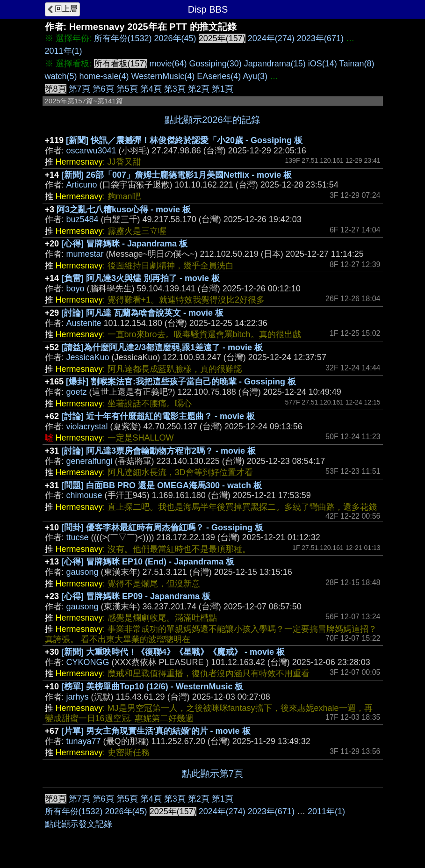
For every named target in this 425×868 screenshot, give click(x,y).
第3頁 (175, 89)
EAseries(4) (219, 76)
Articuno (82, 185)
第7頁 (79, 89)
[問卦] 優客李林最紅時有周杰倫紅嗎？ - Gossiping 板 (162, 528)
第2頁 (199, 89)
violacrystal (87, 427)
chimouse (84, 495)
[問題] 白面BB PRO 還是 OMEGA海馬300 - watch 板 (162, 485)
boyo (76, 289)
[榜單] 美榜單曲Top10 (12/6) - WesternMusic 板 (152, 687)
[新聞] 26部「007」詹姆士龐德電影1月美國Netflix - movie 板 (176, 175)
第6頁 (103, 89)
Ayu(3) (255, 76)
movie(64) (168, 64)
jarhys (78, 697)
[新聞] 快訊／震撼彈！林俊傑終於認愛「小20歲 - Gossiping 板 (184, 140)
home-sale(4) (104, 76)
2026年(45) (175, 38)
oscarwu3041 (91, 151)
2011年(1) (64, 51)
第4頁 (151, 89)
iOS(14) (323, 64)
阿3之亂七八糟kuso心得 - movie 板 (124, 210)
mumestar (85, 254)
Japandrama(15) (275, 64)
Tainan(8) (357, 64)
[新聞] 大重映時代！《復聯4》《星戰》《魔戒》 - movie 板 (173, 652)
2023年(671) (320, 38)
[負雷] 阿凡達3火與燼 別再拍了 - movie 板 (140, 278)
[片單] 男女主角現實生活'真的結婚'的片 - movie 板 (156, 731)
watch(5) (61, 76)
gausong (83, 572)
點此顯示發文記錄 (79, 824)
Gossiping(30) (216, 64)
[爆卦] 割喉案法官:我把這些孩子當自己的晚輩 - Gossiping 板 (181, 382)
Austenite (84, 323)
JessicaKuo (88, 357)
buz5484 (83, 219)
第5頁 (127, 89)
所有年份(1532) (123, 38)
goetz (77, 392)
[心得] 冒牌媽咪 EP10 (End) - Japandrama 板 (148, 562)
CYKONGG (88, 662)
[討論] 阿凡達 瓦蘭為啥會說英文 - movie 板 (142, 313)
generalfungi (90, 461)
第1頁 (223, 89)
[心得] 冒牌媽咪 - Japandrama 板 (124, 244)
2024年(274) (271, 38)
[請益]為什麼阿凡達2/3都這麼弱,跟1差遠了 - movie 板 (162, 347)
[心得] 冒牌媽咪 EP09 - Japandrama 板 (136, 596)
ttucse (78, 537)
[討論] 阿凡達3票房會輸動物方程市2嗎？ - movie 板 (158, 451)
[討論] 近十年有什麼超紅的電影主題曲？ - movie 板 (158, 416)
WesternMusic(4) (163, 76)
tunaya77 (84, 741)
